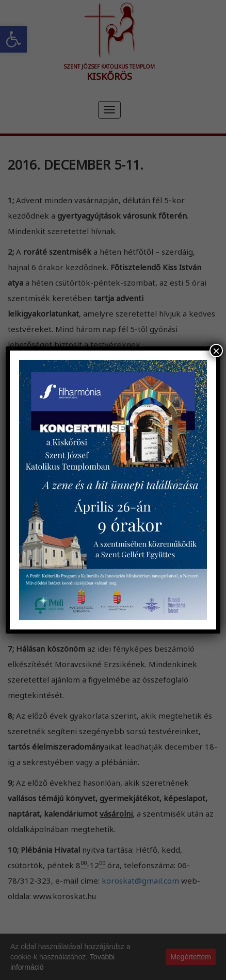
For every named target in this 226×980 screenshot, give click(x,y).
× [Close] (216, 351)
